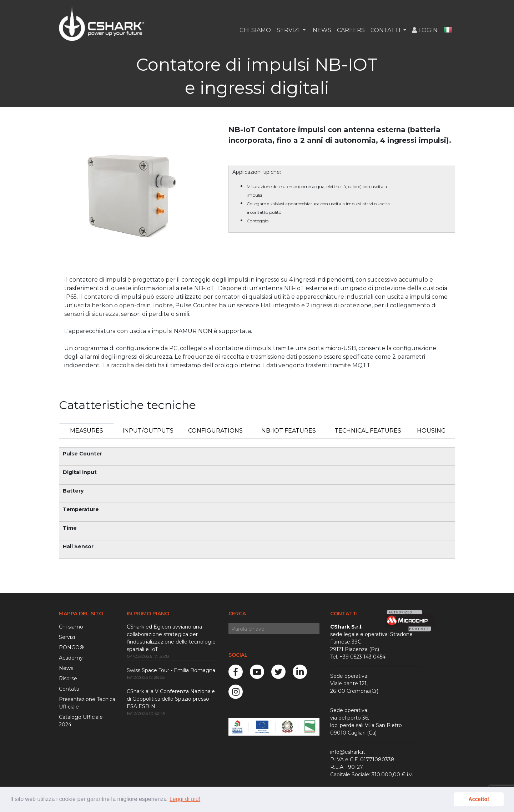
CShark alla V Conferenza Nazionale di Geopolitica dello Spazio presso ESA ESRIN (171, 699)
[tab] (87, 431)
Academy (71, 658)
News (321, 30)
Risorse (68, 679)
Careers (351, 30)
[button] (448, 30)
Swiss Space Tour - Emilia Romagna (171, 670)
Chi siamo (255, 30)
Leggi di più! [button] (185, 799)
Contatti (69, 689)
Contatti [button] (386, 30)
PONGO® (71, 647)
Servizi (67, 637)
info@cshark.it (348, 752)
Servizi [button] (289, 30)
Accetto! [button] (479, 799)
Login (425, 30)
